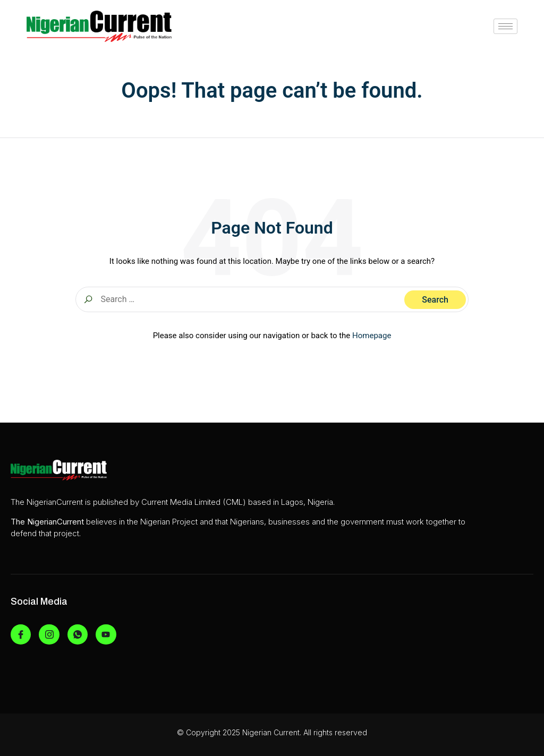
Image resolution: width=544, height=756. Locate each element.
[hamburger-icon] (505, 26)
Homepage (372, 336)
